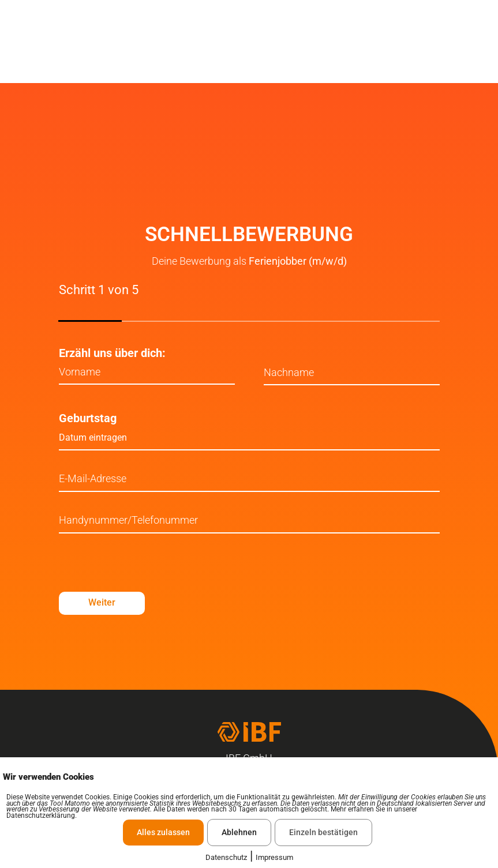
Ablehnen (239, 832)
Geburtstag (88, 419)
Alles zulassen (163, 832)
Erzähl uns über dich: (112, 353)
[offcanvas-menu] (478, 43)
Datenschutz (226, 857)
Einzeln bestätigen (323, 832)
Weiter (104, 604)
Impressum (274, 857)
